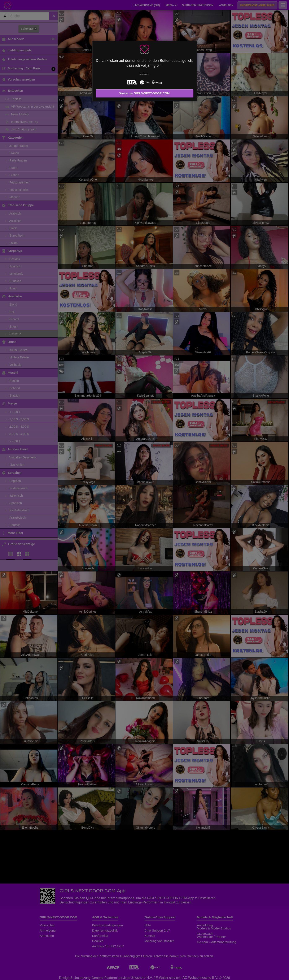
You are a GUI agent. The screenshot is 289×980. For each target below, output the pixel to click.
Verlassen (145, 74)
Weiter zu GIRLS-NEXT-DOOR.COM (145, 93)
